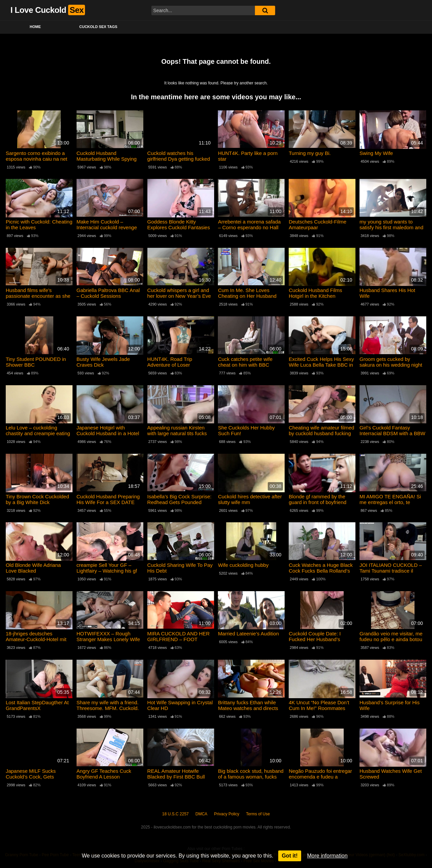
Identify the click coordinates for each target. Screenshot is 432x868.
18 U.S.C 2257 (176, 814)
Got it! (290, 856)
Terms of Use (258, 814)
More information (327, 856)
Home (35, 27)
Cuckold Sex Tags (98, 27)
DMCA (201, 814)
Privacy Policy (227, 814)
